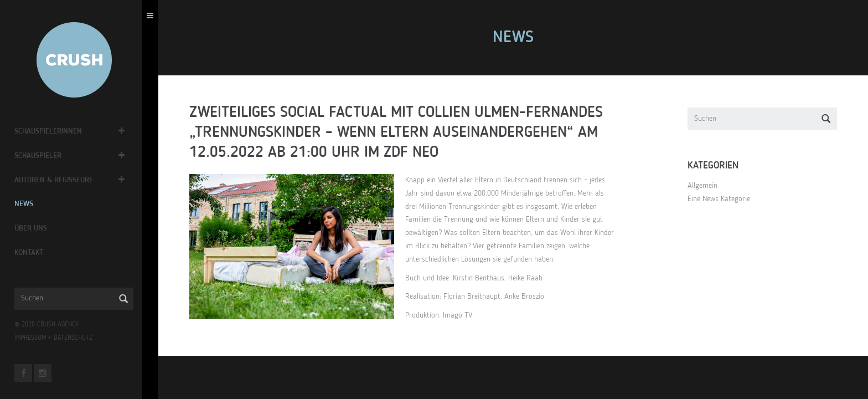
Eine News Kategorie (723, 199)
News (32, 204)
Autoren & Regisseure (61, 180)
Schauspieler (46, 156)
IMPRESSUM (38, 338)
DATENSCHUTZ (81, 338)
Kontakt (37, 253)
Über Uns (38, 228)
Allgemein (706, 186)
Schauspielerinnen (56, 131)
